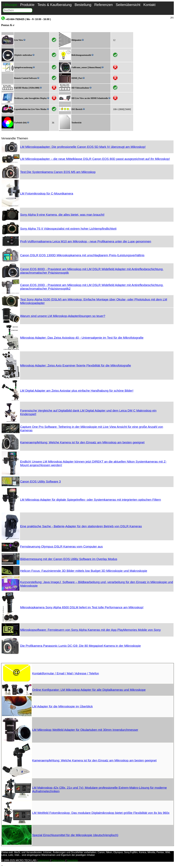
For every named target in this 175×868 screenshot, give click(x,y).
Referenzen (104, 5)
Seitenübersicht (128, 5)
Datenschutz (58, 860)
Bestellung (83, 5)
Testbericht (76, 123)
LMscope (10, 5)
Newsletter (73, 860)
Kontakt (149, 5)
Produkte (27, 5)
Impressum (44, 860)
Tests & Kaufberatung (54, 5)
